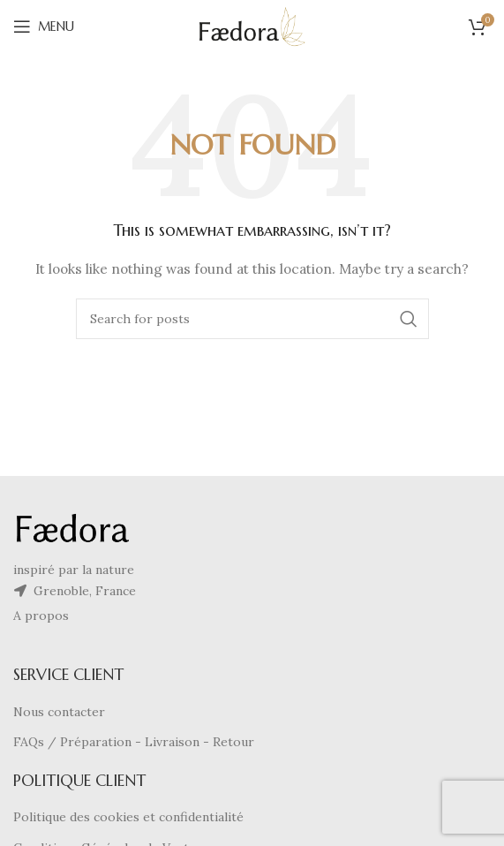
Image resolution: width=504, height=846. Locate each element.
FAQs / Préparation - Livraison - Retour (134, 742)
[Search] (252, 319)
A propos (41, 616)
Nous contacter (59, 712)
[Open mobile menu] (44, 26)
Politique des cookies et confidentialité (128, 817)
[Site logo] (252, 26)
